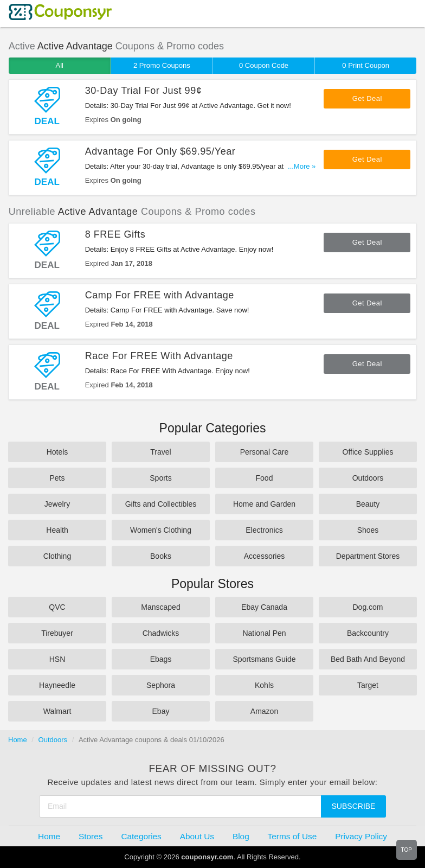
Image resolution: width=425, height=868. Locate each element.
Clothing (57, 556)
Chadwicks (161, 633)
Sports (160, 478)
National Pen (264, 633)
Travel (160, 452)
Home (18, 740)
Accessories (264, 556)
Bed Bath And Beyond (368, 659)
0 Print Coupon (366, 65)
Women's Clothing (161, 530)
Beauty (368, 504)
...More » (302, 166)
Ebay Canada (264, 607)
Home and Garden (264, 504)
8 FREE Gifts (115, 234)
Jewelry (57, 504)
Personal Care (265, 452)
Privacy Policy (361, 836)
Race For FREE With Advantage (159, 356)
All (60, 65)
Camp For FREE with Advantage (160, 295)
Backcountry (368, 633)
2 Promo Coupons (162, 65)
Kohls (264, 685)
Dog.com (368, 607)
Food (265, 478)
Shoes (368, 530)
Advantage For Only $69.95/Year (160, 151)
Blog (241, 836)
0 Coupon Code (264, 65)
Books (161, 556)
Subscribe (354, 806)
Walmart (57, 711)
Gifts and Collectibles (161, 504)
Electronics (264, 530)
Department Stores (368, 556)
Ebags (161, 659)
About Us (197, 836)
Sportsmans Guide (265, 659)
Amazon (264, 711)
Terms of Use (292, 836)
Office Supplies (368, 452)
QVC (57, 607)
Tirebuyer (57, 633)
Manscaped (160, 607)
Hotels (57, 452)
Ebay (161, 711)
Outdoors (368, 478)
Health (57, 530)
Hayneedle (57, 685)
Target (368, 685)
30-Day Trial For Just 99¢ (144, 91)
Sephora (161, 685)
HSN (57, 659)
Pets (57, 478)
